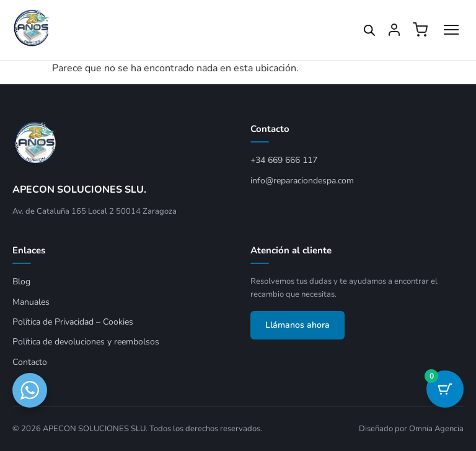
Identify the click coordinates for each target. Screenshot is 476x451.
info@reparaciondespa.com (302, 181)
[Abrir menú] (451, 30)
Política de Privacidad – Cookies (73, 322)
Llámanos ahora (297, 325)
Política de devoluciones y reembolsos (86, 342)
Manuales (31, 302)
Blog (21, 282)
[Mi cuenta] (394, 30)
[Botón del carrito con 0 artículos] (445, 389)
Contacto (30, 362)
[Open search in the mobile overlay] (369, 30)
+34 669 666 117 (284, 160)
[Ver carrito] (420, 30)
